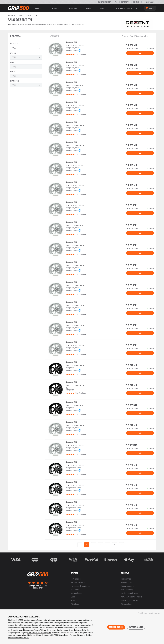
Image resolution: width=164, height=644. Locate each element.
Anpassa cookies (136, 627)
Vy (140, 53)
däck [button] (39, 8)
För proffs (125, 2)
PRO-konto (75, 590)
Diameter (15, 81)
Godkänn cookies (116, 627)
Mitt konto (149, 2)
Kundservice (126, 579)
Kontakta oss (126, 582)
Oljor (89, 8)
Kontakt (136, 2)
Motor (13, 72)
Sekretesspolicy (127, 590)
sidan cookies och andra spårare (39, 633)
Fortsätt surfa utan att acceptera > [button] (150, 613)
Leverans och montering (127, 8)
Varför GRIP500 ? (78, 582)
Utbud (13, 53)
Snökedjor (73, 8)
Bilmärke (15, 44)
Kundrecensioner (105, 2)
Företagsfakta (127, 604)
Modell (14, 62)
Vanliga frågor (76, 593)
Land (73, 597)
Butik (104, 8)
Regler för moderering (130, 593)
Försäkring (75, 604)
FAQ (116, 2)
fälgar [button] (55, 8)
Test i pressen (76, 579)
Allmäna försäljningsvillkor (132, 597)
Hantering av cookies (129, 600)
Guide (73, 600)
